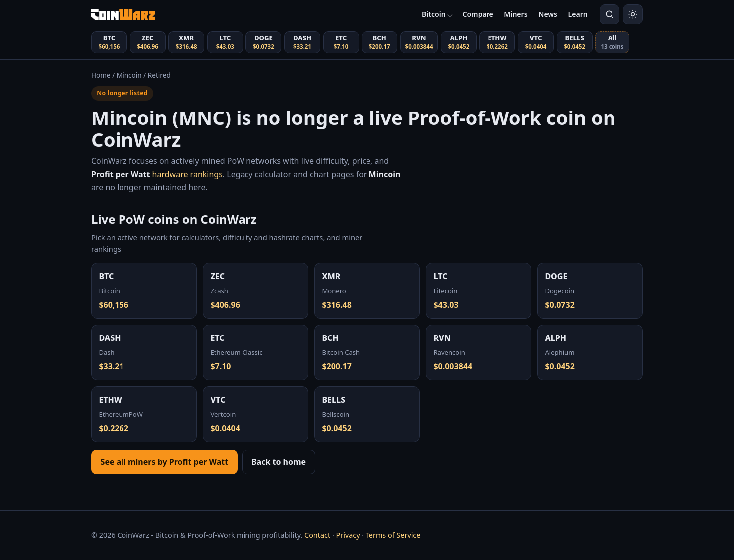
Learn (578, 14)
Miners (516, 14)
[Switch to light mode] (633, 14)
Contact (317, 535)
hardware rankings (157, 174)
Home (101, 75)
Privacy (348, 535)
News (548, 14)
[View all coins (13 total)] (612, 42)
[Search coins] (610, 14)
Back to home (279, 462)
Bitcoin (434, 14)
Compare (478, 14)
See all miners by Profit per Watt (165, 462)
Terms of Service (393, 535)
